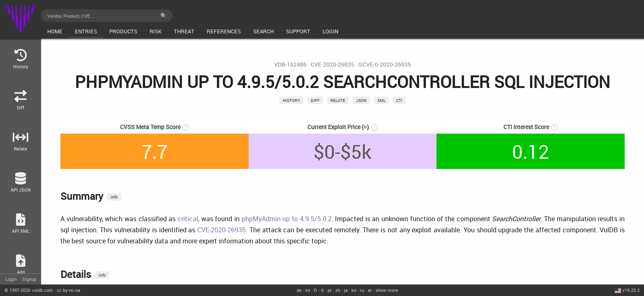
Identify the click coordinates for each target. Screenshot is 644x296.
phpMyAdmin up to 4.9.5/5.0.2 (287, 219)
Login (11, 279)
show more (387, 290)
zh (338, 290)
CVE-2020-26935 (332, 65)
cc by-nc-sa (68, 290)
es (308, 290)
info (114, 197)
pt (330, 290)
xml (381, 100)
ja (346, 290)
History (291, 100)
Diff (315, 100)
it (322, 290)
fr (316, 290)
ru (362, 290)
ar (370, 290)
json (361, 100)
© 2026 (29, 290)
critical (188, 219)
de (299, 290)
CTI (399, 100)
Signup (29, 279)
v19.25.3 (631, 290)
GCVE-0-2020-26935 (385, 65)
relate (338, 100)
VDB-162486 (290, 65)
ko (354, 290)
